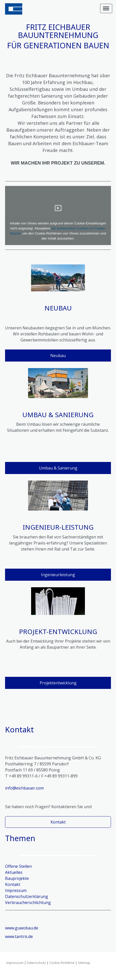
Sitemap (84, 963)
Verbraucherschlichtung (28, 903)
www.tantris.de (19, 936)
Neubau (58, 356)
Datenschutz (36, 963)
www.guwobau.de (22, 928)
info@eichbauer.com (24, 788)
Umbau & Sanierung (58, 468)
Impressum (15, 963)
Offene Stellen (18, 866)
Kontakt (58, 822)
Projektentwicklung (58, 683)
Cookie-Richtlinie (62, 963)
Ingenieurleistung (58, 575)
